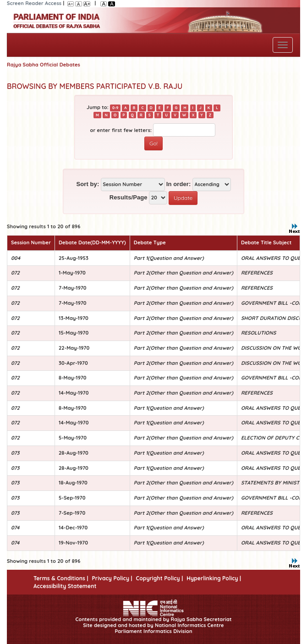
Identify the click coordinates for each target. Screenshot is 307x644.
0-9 (115, 108)
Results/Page (129, 197)
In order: (179, 184)
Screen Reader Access (34, 3)
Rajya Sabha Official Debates (44, 65)
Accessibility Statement (65, 586)
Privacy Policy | (112, 578)
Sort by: (88, 184)
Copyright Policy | (160, 578)
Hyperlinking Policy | (214, 578)
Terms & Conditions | (61, 578)
